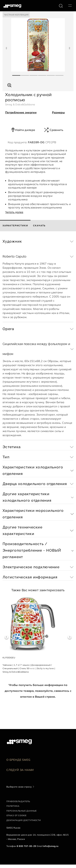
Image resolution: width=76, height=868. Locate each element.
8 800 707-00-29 (26, 846)
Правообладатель (18, 801)
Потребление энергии (21, 112)
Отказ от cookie (16, 815)
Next (70, 637)
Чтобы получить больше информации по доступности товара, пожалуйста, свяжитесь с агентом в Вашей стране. (38, 691)
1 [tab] (17, 74)
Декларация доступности (24, 820)
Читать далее (14, 212)
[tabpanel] (38, 45)
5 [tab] (51, 74)
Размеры (58, 112)
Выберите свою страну (19, 787)
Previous (6, 637)
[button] (9, 85)
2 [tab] (25, 74)
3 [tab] (34, 74)
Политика (13, 806)
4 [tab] (42, 74)
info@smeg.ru (51, 846)
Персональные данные (22, 811)
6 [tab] (60, 74)
